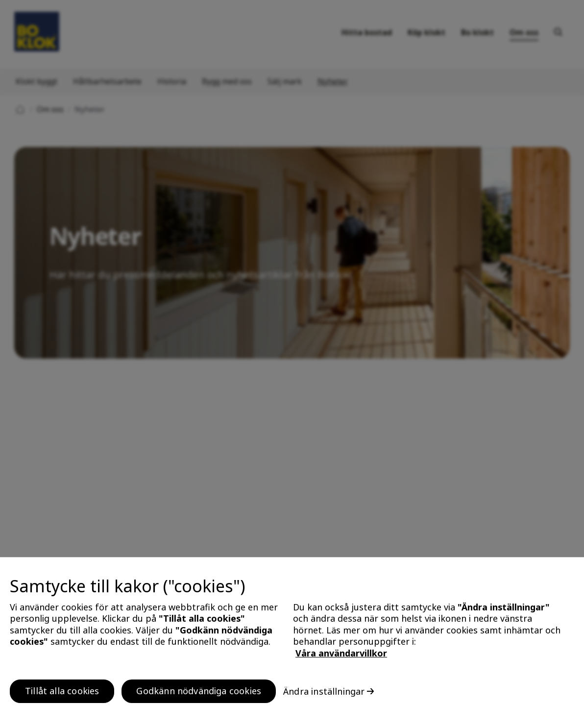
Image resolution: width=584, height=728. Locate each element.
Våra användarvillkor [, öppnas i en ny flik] (341, 653)
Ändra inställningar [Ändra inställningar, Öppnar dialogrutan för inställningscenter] (324, 691)
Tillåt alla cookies (62, 691)
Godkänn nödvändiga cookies (199, 691)
